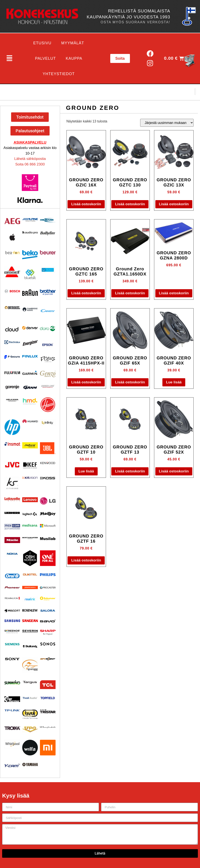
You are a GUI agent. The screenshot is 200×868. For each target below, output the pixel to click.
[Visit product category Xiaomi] (48, 748)
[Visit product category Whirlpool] (12, 744)
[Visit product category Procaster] (48, 588)
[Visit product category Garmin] (30, 373)
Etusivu (42, 43)
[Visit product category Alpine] (30, 220)
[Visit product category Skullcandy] (30, 646)
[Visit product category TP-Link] (12, 710)
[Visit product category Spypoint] (48, 659)
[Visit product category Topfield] (48, 698)
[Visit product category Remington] (12, 598)
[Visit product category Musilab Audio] (48, 539)
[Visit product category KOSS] (48, 478)
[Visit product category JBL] (48, 448)
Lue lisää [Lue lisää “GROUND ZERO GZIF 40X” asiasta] (174, 382)
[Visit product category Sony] (12, 659)
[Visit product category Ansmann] (48, 220)
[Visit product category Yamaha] (30, 764)
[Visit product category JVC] (12, 465)
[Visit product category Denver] (30, 328)
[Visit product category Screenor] (12, 632)
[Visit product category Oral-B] (12, 576)
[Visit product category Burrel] (12, 308)
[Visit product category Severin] (30, 631)
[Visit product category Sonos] (48, 644)
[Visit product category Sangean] (30, 621)
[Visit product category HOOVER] (48, 405)
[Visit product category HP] (12, 427)
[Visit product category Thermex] (12, 699)
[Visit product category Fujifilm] (12, 372)
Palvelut (45, 58)
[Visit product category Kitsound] (12, 483)
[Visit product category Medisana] (30, 525)
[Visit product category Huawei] (30, 421)
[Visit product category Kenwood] (48, 463)
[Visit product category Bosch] (12, 291)
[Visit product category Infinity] (48, 422)
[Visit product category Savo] (48, 621)
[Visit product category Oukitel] (30, 575)
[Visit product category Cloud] (12, 329)
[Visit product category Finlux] (30, 356)
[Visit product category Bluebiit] (30, 274)
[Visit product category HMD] (30, 401)
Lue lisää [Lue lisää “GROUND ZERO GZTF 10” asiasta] (86, 471)
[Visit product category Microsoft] (48, 526)
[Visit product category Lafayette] (12, 499)
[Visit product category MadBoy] (48, 514)
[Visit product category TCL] (48, 685)
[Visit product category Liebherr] (12, 513)
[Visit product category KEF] (30, 465)
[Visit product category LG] (48, 501)
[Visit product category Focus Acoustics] (48, 359)
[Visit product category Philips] (48, 575)
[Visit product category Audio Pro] (30, 233)
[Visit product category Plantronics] (30, 588)
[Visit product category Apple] (12, 237)
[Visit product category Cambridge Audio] (30, 309)
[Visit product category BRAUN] (30, 293)
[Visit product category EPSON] (48, 344)
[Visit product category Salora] (48, 611)
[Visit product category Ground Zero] (48, 386)
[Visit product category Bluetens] (48, 270)
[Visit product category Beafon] (12, 253)
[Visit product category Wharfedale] (48, 727)
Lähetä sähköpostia (30, 159)
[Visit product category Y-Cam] (12, 765)
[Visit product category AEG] (12, 221)
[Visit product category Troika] (12, 728)
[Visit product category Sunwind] (12, 682)
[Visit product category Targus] (30, 682)
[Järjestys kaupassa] (167, 123)
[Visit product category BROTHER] (48, 292)
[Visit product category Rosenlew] (30, 610)
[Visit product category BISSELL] (12, 272)
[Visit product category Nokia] (12, 554)
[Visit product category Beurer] (48, 252)
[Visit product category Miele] (12, 540)
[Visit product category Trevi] (30, 714)
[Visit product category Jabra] (30, 445)
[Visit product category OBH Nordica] (30, 558)
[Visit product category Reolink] (30, 599)
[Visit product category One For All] (48, 558)
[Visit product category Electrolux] (12, 342)
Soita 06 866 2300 (30, 164)
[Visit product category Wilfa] (30, 748)
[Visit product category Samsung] (12, 621)
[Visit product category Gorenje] (12, 387)
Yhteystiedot (59, 74)
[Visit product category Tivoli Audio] (30, 698)
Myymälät (73, 43)
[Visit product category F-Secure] (12, 357)
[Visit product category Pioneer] (12, 587)
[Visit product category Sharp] (48, 632)
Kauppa (74, 58)
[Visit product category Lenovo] (30, 500)
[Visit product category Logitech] (30, 514)
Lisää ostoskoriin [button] (86, 204)
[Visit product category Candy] (48, 311)
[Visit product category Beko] (30, 255)
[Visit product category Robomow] (48, 599)
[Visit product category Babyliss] (48, 233)
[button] (9, 58)
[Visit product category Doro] (48, 329)
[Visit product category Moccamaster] (30, 538)
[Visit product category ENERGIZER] (30, 343)
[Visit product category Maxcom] (12, 527)
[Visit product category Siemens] (12, 644)
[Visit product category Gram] (30, 387)
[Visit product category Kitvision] (30, 478)
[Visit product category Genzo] (48, 374)
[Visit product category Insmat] (12, 444)
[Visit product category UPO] (30, 730)
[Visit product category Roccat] (12, 611)
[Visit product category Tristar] (48, 711)
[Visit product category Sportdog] (30, 665)
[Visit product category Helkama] (12, 400)
